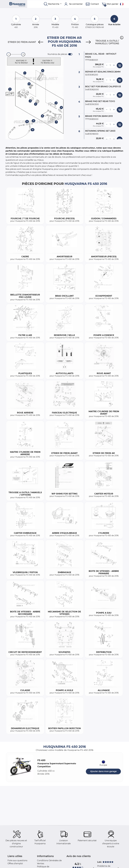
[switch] (70, 54)
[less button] (107, 65)
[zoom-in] (23, 54)
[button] (122, 38)
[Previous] (41, 42)
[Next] (88, 42)
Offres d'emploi (15, 864)
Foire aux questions (17, 860)
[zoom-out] (9, 54)
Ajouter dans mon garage (103, 771)
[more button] (114, 65)
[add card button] (120, 65)
